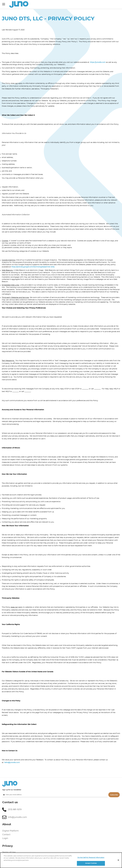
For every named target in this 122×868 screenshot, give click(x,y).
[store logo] (19, 4)
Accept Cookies (91, 863)
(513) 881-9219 (15, 810)
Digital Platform (10, 831)
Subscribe (114, 795)
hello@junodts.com (12, 763)
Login (5, 838)
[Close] (118, 860)
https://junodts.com (98, 62)
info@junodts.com (17, 817)
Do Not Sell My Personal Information (91, 858)
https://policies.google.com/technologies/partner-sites (33, 267)
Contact (6, 835)
